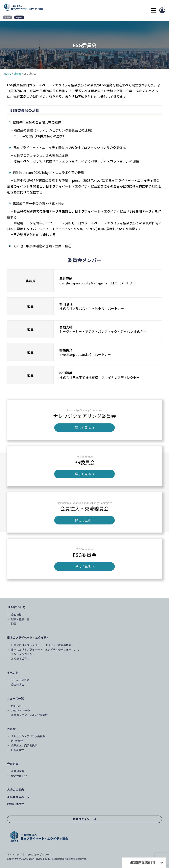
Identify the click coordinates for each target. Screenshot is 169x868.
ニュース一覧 (15, 698)
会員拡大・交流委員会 (24, 745)
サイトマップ (14, 854)
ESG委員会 (17, 750)
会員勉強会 (18, 685)
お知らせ (16, 706)
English (19, 17)
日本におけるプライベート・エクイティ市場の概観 (41, 645)
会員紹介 (13, 764)
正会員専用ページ (18, 797)
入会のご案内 (16, 790)
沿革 (14, 624)
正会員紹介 (18, 771)
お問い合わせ (16, 804)
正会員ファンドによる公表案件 (29, 715)
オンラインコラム (22, 654)
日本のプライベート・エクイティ (28, 637)
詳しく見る (84, 428)
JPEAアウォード (21, 710)
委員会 (11, 729)
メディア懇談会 (20, 680)
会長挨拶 (16, 615)
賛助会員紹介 (19, 776)
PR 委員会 (17, 741)
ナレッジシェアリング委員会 (28, 736)
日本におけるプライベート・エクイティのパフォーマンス (45, 649)
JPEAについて (16, 607)
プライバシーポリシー (37, 854)
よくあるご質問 (20, 659)
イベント (13, 673)
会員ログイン (81, 819)
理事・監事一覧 (20, 619)
